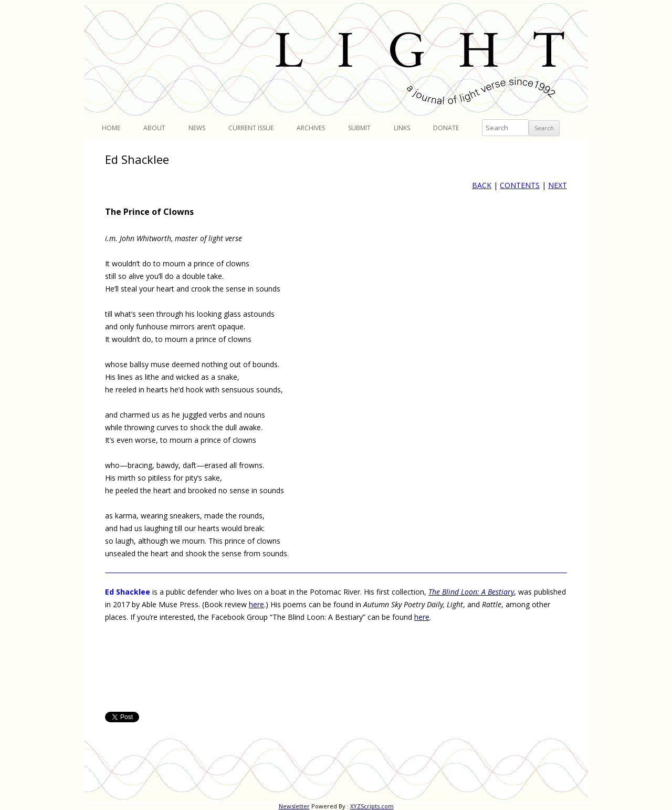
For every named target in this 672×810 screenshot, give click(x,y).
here (256, 604)
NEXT (558, 185)
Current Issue (251, 128)
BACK (482, 185)
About (154, 128)
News (197, 128)
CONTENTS (520, 185)
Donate (446, 128)
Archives (311, 128)
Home (111, 128)
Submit (359, 128)
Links (402, 128)
